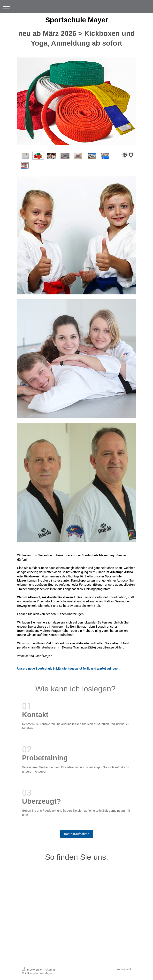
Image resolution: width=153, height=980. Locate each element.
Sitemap (50, 969)
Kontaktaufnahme (77, 834)
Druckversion (33, 969)
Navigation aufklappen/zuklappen (76, 6)
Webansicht (124, 969)
